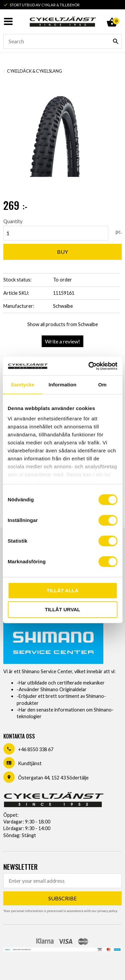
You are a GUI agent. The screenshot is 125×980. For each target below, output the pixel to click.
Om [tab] (102, 385)
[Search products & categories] (62, 41)
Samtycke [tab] (22, 385)
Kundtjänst (30, 763)
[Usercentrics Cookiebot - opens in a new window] (89, 366)
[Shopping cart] (112, 15)
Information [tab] (63, 385)
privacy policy (107, 911)
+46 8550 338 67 (36, 749)
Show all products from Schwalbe (63, 324)
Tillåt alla (62, 590)
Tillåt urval (62, 609)
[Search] (116, 41)
